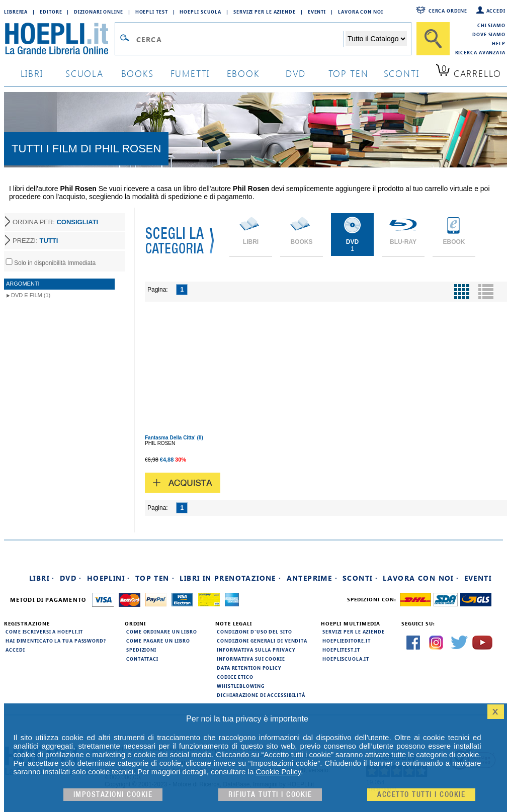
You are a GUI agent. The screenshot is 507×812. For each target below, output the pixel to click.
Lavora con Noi (361, 12)
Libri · (42, 578)
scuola (84, 73)
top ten (349, 73)
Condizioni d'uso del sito (255, 631)
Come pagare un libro (158, 641)
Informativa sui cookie (251, 659)
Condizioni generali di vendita (262, 641)
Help (499, 43)
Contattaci (142, 659)
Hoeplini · (109, 578)
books (138, 73)
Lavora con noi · (421, 578)
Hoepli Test (152, 12)
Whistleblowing (241, 686)
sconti (402, 73)
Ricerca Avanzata (480, 52)
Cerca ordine (448, 11)
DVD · (71, 578)
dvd (296, 73)
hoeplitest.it (341, 650)
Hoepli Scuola (200, 12)
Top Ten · (155, 578)
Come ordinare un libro (162, 631)
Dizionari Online (98, 12)
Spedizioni (141, 650)
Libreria (16, 12)
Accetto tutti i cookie (421, 795)
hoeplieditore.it (346, 641)
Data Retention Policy (249, 668)
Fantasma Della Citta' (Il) (174, 438)
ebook (243, 73)
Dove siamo (489, 34)
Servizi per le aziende (265, 12)
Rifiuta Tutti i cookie (270, 795)
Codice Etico (235, 677)
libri (32, 73)
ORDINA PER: (55, 222)
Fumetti (190, 73)
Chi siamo (491, 25)
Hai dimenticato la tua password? (56, 641)
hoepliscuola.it (346, 659)
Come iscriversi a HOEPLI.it (44, 631)
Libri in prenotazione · (230, 578)
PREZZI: (35, 241)
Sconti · (360, 578)
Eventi (317, 12)
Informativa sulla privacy (256, 650)
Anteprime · (312, 578)
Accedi (496, 11)
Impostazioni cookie (113, 795)
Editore (51, 12)
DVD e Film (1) (31, 295)
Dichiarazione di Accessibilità (261, 695)
